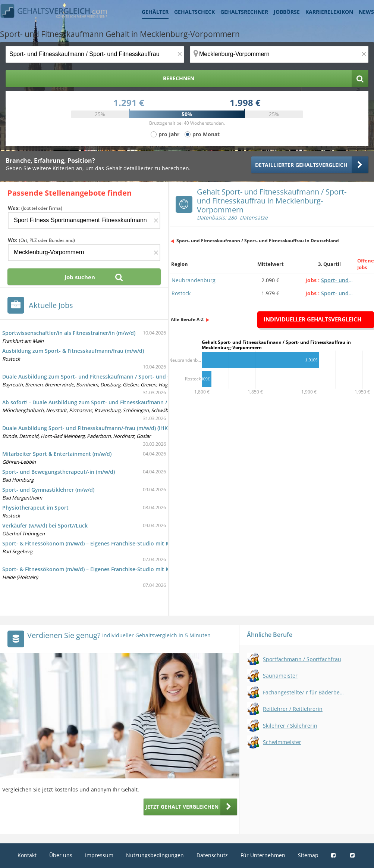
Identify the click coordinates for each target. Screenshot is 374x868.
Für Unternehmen (263, 855)
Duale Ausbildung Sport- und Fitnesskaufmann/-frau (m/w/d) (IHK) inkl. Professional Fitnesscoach (126, 428)
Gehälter (155, 12)
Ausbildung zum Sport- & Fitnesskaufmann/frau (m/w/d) (73, 351)
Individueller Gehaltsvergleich (312, 319)
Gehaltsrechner (244, 12)
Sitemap (308, 855)
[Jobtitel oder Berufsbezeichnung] (95, 54)
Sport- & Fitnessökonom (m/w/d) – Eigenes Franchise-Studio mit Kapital (93, 543)
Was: (35, 208)
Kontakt (27, 855)
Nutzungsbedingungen (155, 855)
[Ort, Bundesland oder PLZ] (279, 54)
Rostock (181, 293)
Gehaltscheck (194, 12)
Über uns (61, 855)
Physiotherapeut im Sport (35, 508)
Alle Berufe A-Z (187, 319)
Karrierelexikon (329, 12)
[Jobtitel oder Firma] (84, 220)
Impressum (99, 855)
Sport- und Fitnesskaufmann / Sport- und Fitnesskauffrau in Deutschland (258, 241)
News (366, 12)
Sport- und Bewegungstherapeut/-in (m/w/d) (59, 472)
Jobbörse (287, 12)
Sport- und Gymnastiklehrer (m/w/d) (48, 490)
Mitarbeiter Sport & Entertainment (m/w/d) (57, 454)
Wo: (41, 240)
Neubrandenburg (194, 280)
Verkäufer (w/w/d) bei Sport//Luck (45, 525)
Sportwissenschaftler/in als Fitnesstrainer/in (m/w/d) (69, 333)
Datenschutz (212, 855)
